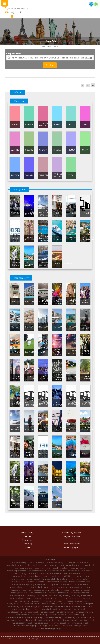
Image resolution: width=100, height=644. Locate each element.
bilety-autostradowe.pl (78, 562)
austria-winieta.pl (19, 562)
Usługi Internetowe (72, 544)
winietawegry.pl (72, 617)
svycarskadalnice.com (59, 593)
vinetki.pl (36, 601)
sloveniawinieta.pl (18, 590)
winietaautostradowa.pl (22, 609)
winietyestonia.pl (69, 620)
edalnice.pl (34, 573)
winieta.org (48, 606)
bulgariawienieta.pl (15, 565)
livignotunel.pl (48, 579)
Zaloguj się (27, 544)
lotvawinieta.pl (83, 579)
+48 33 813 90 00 (18, 8)
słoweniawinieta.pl (16, 595)
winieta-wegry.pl (15, 606)
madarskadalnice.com (57, 582)
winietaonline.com (84, 612)
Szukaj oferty (27, 533)
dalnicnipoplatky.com (17, 571)
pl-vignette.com (81, 584)
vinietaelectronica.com (53, 601)
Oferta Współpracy (72, 547)
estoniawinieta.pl (19, 576)
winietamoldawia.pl (65, 612)
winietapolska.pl (22, 615)
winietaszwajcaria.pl (34, 617)
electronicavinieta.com (51, 573)
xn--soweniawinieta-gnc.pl (25, 626)
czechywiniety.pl (78, 568)
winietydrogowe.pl (27, 620)
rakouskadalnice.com (39, 587)
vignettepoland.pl (21, 601)
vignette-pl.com (17, 598)
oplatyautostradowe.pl (61, 584)
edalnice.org (21, 573)
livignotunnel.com (65, 579)
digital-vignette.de (57, 571)
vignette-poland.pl (35, 598)
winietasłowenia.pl (54, 617)
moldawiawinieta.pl (20, 584)
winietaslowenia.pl (15, 617)
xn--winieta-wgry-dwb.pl (50, 628)
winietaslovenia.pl (58, 615)
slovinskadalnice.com (61, 590)
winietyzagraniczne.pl (22, 623)
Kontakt (27, 547)
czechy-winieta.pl (43, 568)
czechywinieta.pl (60, 568)
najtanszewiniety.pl (40, 584)
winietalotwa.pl (47, 612)
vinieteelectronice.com (76, 601)
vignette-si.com (71, 598)
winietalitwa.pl (31, 612)
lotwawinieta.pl (17, 582)
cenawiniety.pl (73, 565)
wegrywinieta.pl (14, 604)
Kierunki (27, 536)
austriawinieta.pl (37, 562)
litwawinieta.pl (33, 579)
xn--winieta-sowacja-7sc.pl (75, 626)
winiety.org (11, 620)
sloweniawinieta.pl (38, 593)
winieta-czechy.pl (50, 604)
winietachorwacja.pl (62, 609)
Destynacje (27, 540)
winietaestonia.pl (15, 612)
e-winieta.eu (87, 571)
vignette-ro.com (54, 598)
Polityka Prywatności (72, 533)
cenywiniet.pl (88, 565)
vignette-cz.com (85, 595)
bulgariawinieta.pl (34, 565)
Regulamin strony (72, 536)
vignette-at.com (49, 595)
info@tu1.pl (15, 12)
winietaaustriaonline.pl (82, 606)
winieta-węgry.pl (33, 606)
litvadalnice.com (81, 576)
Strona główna (47, 47)
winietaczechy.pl (81, 609)
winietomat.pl (87, 617)
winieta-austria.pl (32, 604)
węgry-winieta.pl (58, 623)
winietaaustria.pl (62, 606)
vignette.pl (85, 598)
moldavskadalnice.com (80, 582)
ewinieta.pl (56, 576)
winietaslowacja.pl (77, 615)
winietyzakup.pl (41, 623)
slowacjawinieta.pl (19, 593)
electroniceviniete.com (74, 573)
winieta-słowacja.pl (84, 604)
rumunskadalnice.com (80, 587)
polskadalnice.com (19, 587)
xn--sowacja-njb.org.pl (78, 623)
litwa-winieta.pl (18, 579)
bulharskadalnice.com (54, 565)
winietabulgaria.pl (43, 609)
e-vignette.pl (73, 571)
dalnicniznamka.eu (37, 571)
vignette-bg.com (67, 595)
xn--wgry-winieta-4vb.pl (50, 626)
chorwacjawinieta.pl (23, 568)
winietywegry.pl (87, 620)
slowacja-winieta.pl (81, 590)
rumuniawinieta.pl (59, 587)
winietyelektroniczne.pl (49, 620)
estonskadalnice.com (39, 576)
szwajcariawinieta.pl (80, 593)
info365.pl (67, 576)
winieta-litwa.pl (67, 604)
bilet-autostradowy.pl (56, 562)
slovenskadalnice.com (39, 590)
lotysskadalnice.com (35, 582)
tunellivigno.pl (33, 595)
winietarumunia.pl (40, 615)
